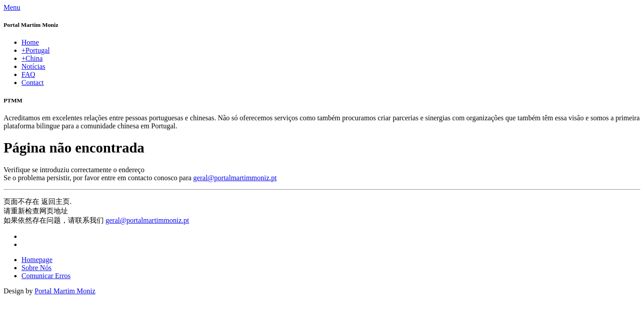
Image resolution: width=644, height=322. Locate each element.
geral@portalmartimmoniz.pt (235, 178)
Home (30, 42)
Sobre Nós (36, 268)
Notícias (33, 66)
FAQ (28, 74)
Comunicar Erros (46, 276)
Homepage (37, 260)
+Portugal (36, 50)
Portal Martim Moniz (65, 291)
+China (32, 58)
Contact (33, 83)
